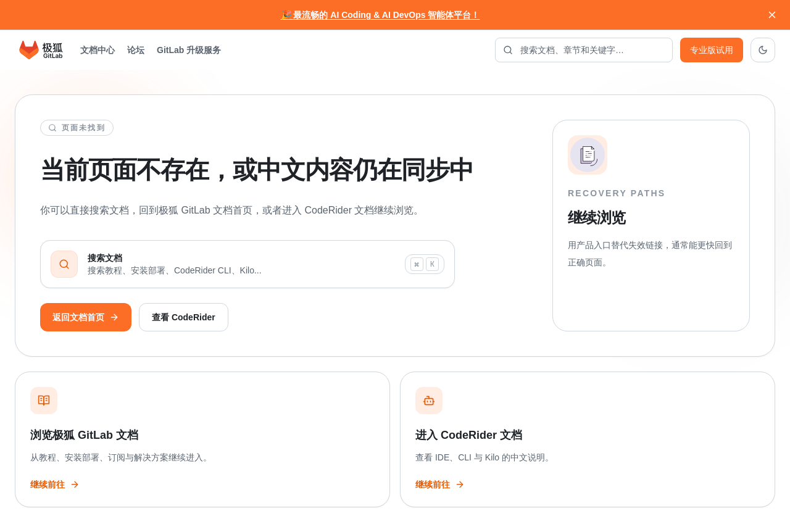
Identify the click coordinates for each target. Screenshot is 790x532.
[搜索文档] (584, 50)
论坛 (136, 50)
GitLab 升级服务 (189, 50)
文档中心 (98, 50)
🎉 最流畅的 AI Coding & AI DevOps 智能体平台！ (380, 15)
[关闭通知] (772, 15)
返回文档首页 (86, 317)
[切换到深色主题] (763, 50)
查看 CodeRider (184, 317)
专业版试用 (712, 50)
